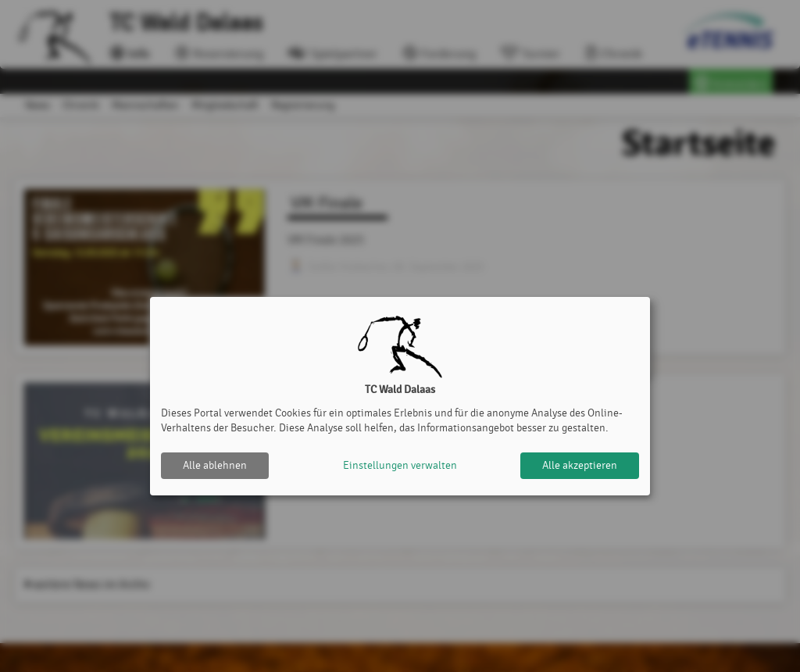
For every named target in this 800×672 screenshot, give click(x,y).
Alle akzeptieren (580, 465)
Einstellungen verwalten (400, 465)
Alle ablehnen (215, 465)
